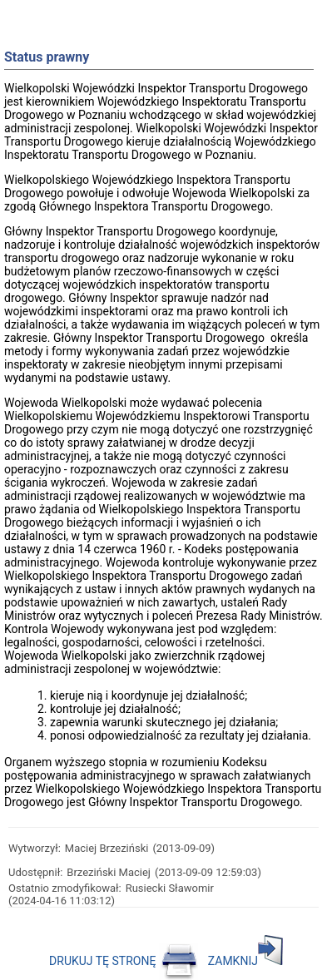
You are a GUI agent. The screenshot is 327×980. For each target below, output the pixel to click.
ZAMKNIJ (245, 961)
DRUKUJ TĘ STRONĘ (124, 961)
